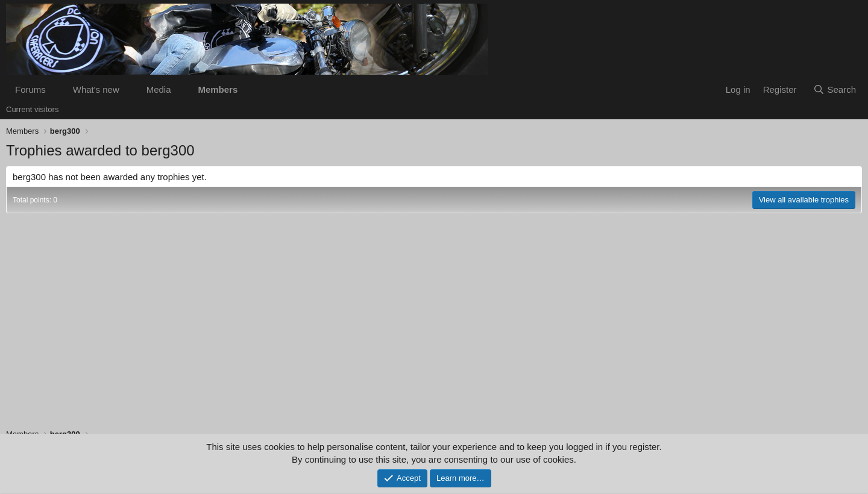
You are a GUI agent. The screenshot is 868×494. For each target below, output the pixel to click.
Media (159, 89)
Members (218, 89)
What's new (96, 89)
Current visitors (32, 109)
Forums (30, 89)
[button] (55, 89)
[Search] (835, 89)
